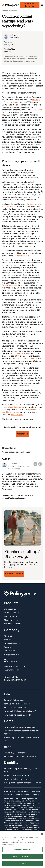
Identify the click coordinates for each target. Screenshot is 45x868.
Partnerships (9, 651)
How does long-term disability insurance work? (22, 770)
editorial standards (10, 61)
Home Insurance (11, 613)
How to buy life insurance (15, 708)
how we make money (27, 61)
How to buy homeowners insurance (20, 727)
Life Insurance (10, 609)
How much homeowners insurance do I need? (21, 732)
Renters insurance (9, 11)
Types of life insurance (14, 700)
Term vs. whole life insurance (17, 704)
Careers (7, 647)
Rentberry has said (10, 285)
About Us (8, 636)
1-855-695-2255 (11, 670)
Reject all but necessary (22, 857)
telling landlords (18, 353)
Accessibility (9, 795)
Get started (23, 434)
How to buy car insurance (15, 753)
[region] (22, 849)
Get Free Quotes (14, 574)
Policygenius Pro (11, 655)
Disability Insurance (13, 620)
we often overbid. (22, 256)
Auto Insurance (11, 617)
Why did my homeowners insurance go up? (21, 739)
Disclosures (36, 795)
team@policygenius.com (15, 667)
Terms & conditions (23, 795)
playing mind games (15, 407)
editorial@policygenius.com (13, 498)
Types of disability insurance (16, 776)
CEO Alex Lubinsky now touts (25, 359)
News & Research (12, 644)
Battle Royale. (17, 415)
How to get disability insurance (18, 779)
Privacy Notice (9, 792)
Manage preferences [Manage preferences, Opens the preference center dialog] (22, 849)
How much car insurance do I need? (20, 757)
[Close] (42, 834)
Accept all (22, 863)
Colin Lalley (15, 38)
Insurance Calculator (13, 624)
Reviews (8, 640)
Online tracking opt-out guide (28, 792)
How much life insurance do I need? (20, 711)
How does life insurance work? (18, 715)
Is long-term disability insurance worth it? (22, 783)
